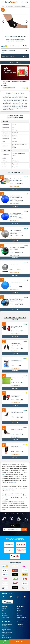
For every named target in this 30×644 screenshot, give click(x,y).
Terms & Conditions (6, 617)
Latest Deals (20, 616)
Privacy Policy (5, 616)
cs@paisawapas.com (21, 626)
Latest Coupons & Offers (22, 612)
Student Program (20, 619)
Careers (19, 614)
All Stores (19, 610)
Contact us (21, 622)
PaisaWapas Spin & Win (7, 638)
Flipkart (22, 40)
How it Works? (5, 614)
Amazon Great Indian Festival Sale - (6, 627)
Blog (3, 610)
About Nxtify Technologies (7, 619)
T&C (3, 53)
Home (18, 609)
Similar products (15, 172)
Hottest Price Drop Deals (22, 617)
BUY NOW (20, 642)
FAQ (3, 612)
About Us (4, 609)
